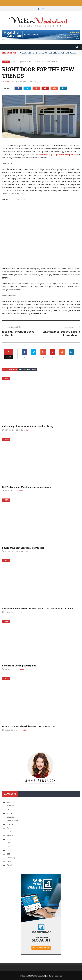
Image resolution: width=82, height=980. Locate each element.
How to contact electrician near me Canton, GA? (29, 726)
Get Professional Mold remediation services (26, 487)
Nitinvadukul (40, 976)
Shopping (11, 858)
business (10, 806)
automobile (11, 802)
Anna (7, 82)
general (6, 62)
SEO (8, 854)
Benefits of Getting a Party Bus (19, 666)
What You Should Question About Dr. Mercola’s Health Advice (48, 53)
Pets (9, 850)
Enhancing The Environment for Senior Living (28, 426)
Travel (9, 865)
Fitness (10, 828)
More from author (27, 370)
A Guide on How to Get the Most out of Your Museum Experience (38, 608)
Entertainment (13, 821)
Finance (10, 824)
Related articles (10, 370)
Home (9, 843)
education (11, 817)
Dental (9, 813)
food (9, 832)
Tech (9, 861)
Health (9, 839)
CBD (8, 809)
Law (8, 847)
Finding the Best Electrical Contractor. (23, 548)
